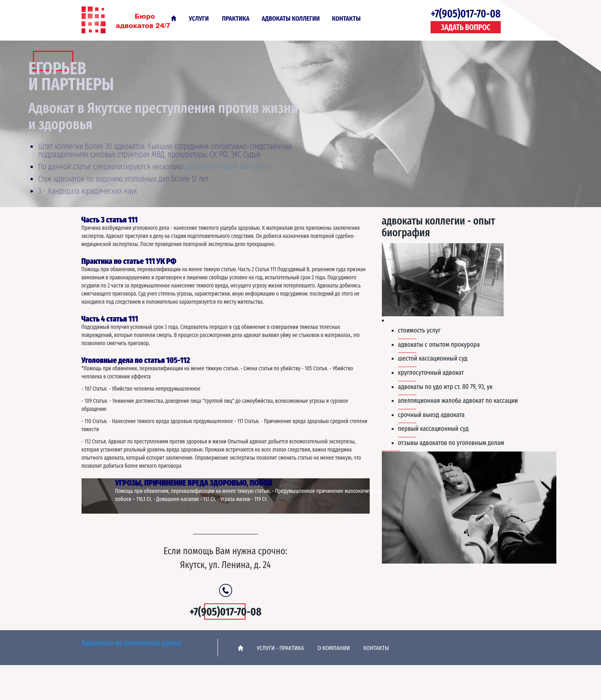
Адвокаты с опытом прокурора (439, 344)
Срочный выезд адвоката (431, 415)
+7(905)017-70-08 (465, 14)
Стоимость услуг (419, 330)
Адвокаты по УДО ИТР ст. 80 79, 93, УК (445, 387)
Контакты (346, 18)
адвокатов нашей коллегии (227, 166)
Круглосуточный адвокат (431, 372)
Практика (236, 18)
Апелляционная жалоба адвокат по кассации (458, 400)
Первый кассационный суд (433, 428)
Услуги (199, 18)
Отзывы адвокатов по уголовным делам (451, 443)
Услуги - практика (280, 648)
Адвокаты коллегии (291, 18)
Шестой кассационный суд (433, 358)
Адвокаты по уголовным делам (131, 19)
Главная (174, 18)
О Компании (334, 648)
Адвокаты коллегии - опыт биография (438, 227)
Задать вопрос (465, 27)
